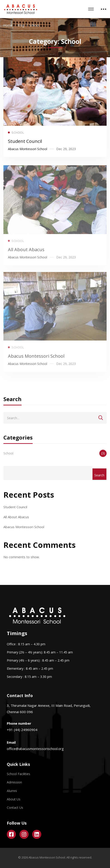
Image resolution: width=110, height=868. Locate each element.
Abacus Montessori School (36, 361)
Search (99, 475)
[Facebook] (11, 834)
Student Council (25, 142)
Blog (21, 25)
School (55, 453)
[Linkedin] (37, 834)
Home (8, 25)
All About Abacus (26, 254)
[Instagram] (24, 834)
